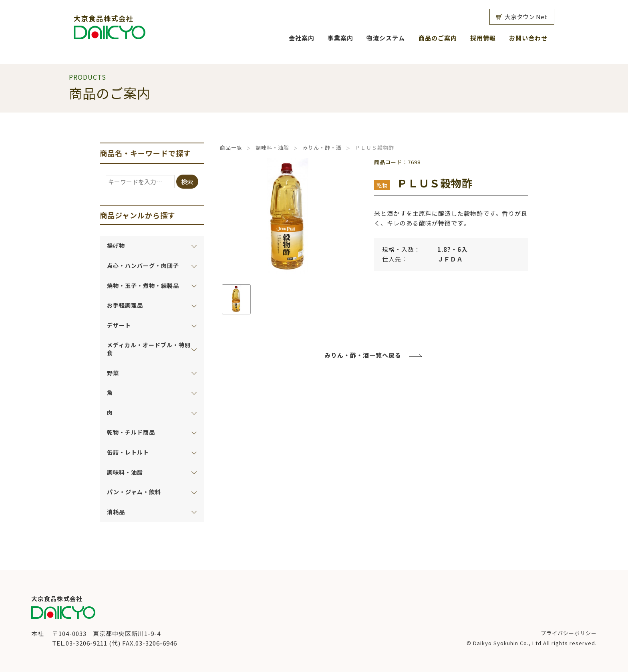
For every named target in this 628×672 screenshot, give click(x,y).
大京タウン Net (526, 17)
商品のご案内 (438, 38)
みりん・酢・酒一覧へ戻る (363, 355)
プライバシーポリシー (569, 633)
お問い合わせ (528, 38)
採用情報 (483, 38)
